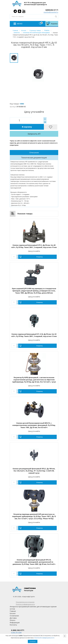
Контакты (13, 619)
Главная (15, 30)
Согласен (33, 641)
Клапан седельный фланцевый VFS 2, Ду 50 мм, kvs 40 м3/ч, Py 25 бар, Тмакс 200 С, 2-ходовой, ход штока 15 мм (34, 240)
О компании (14, 609)
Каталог (24, 30)
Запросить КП (39, 128)
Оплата (12, 614)
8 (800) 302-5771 (18, 624)
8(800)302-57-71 (52, 10)
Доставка (13, 612)
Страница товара (35, 30)
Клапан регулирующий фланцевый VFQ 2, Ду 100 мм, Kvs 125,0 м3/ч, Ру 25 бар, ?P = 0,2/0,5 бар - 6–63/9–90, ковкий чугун (34, 465)
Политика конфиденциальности (25, 598)
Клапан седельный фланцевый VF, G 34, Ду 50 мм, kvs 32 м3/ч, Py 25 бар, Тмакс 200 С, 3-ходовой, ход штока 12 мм (34, 329)
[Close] (65, 636)
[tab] (34, 146)
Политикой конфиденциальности (44, 638)
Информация (15, 616)
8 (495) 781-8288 (16, 626)
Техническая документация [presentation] (34, 151)
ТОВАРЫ (47, 30)
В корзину (41, 120)
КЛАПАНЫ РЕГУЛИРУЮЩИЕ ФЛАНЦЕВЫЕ (36, 33)
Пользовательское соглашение (25, 596)
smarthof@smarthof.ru (51, 12)
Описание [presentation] (34, 146)
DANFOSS (17, 33)
